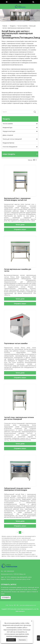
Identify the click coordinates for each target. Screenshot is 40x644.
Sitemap (11, 605)
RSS (15, 605)
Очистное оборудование (10, 147)
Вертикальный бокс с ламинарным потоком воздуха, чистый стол (17, 199)
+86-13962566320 (9, 571)
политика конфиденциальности (28, 605)
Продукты (13, 26)
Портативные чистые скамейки (16, 343)
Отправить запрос (20, 229)
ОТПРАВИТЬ (6, 598)
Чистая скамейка (23, 26)
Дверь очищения (8, 135)
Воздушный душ (7, 127)
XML (18, 605)
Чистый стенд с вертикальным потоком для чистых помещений (19, 418)
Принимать (22, 640)
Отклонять (11, 640)
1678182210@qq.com (19, 574)
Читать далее (20, 225)
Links (7, 605)
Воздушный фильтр (8, 143)
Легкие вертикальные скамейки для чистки (18, 270)
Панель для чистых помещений (12, 139)
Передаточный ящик (9, 131)
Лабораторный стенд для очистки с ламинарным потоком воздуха (17, 489)
